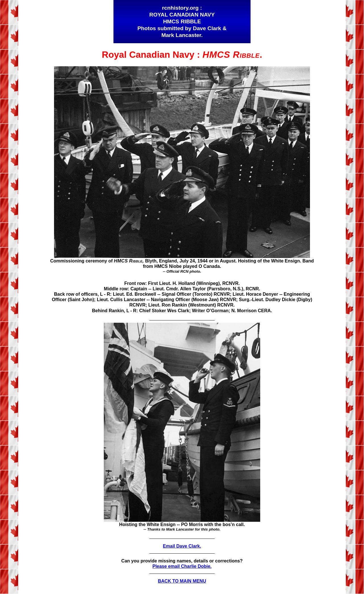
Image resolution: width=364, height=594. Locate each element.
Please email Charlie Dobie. (182, 566)
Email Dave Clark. (182, 546)
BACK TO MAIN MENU (182, 581)
